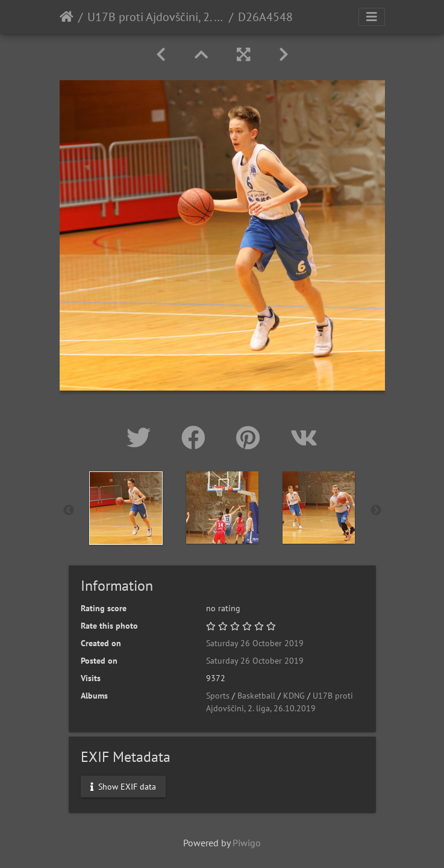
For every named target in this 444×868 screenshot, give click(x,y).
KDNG (294, 696)
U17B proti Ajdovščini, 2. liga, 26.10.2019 (156, 17)
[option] (126, 508)
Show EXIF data (123, 786)
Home (67, 17)
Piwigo (247, 843)
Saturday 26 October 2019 (255, 643)
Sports (218, 696)
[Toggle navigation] (372, 17)
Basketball (256, 696)
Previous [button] (69, 511)
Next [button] (376, 511)
